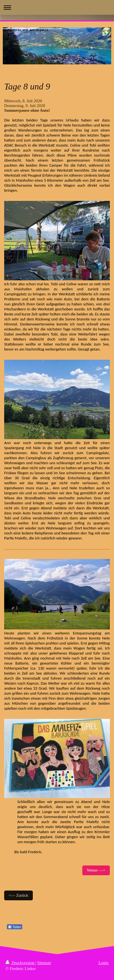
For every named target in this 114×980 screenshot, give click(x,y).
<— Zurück (18, 895)
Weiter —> (96, 870)
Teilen (15, 927)
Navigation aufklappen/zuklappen (57, 7)
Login (103, 963)
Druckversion (20, 963)
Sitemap (44, 963)
